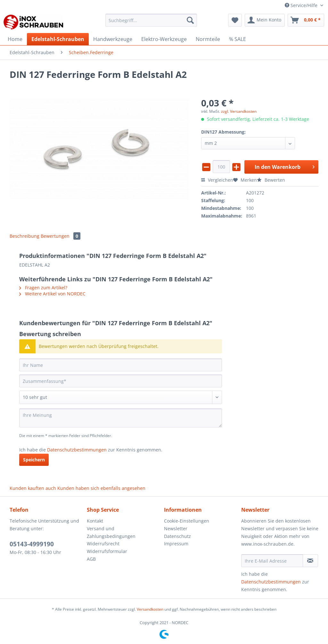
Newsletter (176, 528)
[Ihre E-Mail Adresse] (272, 561)
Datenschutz (177, 536)
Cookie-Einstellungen (187, 521)
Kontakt (95, 521)
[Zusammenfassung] (121, 381)
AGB (91, 559)
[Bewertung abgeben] (121, 397)
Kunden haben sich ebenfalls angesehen (101, 488)
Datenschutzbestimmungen (77, 450)
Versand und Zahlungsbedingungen (111, 532)
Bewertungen (61, 236)
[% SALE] (238, 39)
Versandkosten (150, 609)
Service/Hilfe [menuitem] (302, 5)
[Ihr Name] (121, 365)
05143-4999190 (32, 544)
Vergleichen (217, 180)
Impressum (176, 544)
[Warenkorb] (306, 20)
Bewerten (271, 180)
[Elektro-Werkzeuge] (164, 39)
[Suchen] (190, 20)
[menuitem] (151, 23)
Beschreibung (25, 236)
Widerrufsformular (107, 551)
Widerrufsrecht (103, 544)
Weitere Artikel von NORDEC (52, 294)
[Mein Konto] (265, 20)
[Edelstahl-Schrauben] (58, 39)
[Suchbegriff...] (151, 20)
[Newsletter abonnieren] (310, 561)
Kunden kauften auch (33, 488)
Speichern (34, 460)
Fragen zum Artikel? (43, 288)
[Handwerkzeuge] (113, 39)
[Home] (15, 39)
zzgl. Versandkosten (239, 111)
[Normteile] (208, 39)
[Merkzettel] (235, 20)
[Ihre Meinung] (121, 418)
